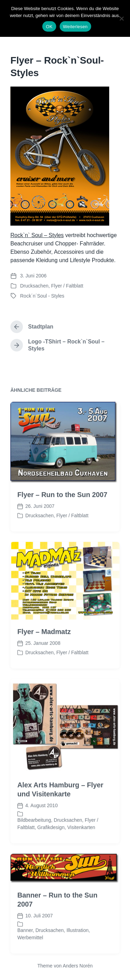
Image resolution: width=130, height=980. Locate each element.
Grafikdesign (51, 847)
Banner (25, 950)
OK (49, 27)
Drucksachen (34, 286)
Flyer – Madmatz (44, 651)
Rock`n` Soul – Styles (37, 235)
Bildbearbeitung (34, 840)
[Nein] (121, 18)
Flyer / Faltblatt (67, 286)
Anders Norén (78, 966)
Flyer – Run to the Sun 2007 (62, 514)
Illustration (78, 950)
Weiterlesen (75, 27)
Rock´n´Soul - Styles (42, 296)
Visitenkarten (81, 847)
